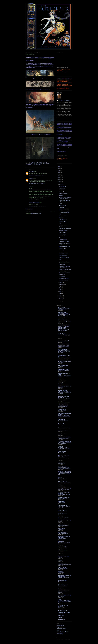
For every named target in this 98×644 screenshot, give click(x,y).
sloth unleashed (62, 307)
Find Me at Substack (62, 381)
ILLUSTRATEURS (62, 563)
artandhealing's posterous (64, 403)
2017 (59, 169)
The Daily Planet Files (63, 611)
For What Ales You (63, 261)
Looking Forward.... (62, 503)
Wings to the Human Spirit (64, 246)
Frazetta (60, 478)
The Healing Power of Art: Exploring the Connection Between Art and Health (63, 405)
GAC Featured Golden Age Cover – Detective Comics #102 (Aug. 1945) (65, 474)
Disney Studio (46, 164)
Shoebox (60, 617)
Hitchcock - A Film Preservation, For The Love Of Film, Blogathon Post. (65, 601)
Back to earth (61, 589)
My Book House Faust (64, 254)
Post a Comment (29, 209)
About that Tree (61, 515)
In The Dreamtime (62, 433)
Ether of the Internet (62, 582)
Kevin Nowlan (61, 542)
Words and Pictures (63, 511)
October (61, 282)
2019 (59, 167)
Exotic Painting (62, 528)
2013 (59, 176)
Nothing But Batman (63, 514)
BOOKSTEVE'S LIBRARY (64, 369)
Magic (60, 259)
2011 (59, 179)
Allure (60, 599)
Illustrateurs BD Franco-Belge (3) (65, 564)
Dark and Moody (62, 186)
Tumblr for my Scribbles (63, 568)
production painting (31, 165)
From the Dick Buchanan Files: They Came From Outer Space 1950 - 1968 (64, 352)
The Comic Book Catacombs (64, 437)
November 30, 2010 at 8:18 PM (37, 199)
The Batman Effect (62, 453)
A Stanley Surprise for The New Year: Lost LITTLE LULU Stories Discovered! (64, 392)
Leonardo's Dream (63, 240)
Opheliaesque (62, 276)
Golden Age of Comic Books (64, 471)
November (62, 185)
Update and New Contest (63, 430)
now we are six (61, 572)
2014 (59, 174)
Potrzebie (60, 560)
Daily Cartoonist (60, 627)
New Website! (61, 552)
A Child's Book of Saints (64, 278)
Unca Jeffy (31, 178)
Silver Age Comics (62, 452)
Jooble (58, 630)
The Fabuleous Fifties (63, 365)
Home (40, 211)
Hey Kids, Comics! (62, 524)
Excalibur (61, 227)
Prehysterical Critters (62, 586)
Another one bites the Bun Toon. (64, 459)
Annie (30, 187)
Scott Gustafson (60, 633)
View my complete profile (63, 119)
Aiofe (60, 223)
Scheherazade (62, 238)
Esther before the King (63, 548)
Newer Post (28, 211)
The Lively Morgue (62, 466)
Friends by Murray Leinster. (64, 578)
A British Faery (62, 502)
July (60, 288)
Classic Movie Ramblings (64, 340)
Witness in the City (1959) (63, 341)
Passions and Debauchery (64, 263)
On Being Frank (62, 555)
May (60, 291)
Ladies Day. (61, 367)
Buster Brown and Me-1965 (64, 371)
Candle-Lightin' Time (63, 250)
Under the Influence (63, 256)
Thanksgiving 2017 (62, 463)
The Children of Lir (63, 220)
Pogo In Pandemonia (63, 585)
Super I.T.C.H (61, 616)
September (62, 284)
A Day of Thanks (62, 205)
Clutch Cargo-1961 (62, 425)
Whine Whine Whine (63, 225)
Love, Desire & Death (63, 252)
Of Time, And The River (64, 209)
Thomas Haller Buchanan (34, 202)
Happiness (61, 218)
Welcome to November (64, 280)
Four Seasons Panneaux (64, 257)
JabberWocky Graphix (61, 629)
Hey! (60, 214)
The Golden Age (62, 619)
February (61, 297)
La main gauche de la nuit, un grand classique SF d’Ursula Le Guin (64, 336)
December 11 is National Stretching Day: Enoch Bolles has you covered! (65, 386)
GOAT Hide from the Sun (63, 533)
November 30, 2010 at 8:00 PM (37, 183)
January (61, 299)
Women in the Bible (62, 547)
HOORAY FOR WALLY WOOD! (65, 441)
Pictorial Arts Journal (63, 506)
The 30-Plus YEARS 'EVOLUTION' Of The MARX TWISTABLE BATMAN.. (64, 330)
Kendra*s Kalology (62, 567)
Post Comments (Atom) (36, 214)
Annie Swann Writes (63, 581)
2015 (59, 172)
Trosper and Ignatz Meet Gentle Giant (64, 397)
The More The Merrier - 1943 (64, 525)
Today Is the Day (62, 608)
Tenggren (38, 165)
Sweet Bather (61, 529)
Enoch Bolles (61, 384)
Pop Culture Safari (62, 312)
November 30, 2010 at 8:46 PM (37, 206)
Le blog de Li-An (62, 334)
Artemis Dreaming (62, 409)
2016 (59, 170)
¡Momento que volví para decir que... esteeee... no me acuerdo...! (64, 591)
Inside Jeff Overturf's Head (64, 497)
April (60, 293)
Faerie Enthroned (63, 221)
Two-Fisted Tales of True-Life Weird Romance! (65, 576)
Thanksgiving (62, 207)
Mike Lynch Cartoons (63, 349)
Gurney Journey (62, 380)
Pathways (61, 195)
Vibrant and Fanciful (63, 230)
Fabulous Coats (62, 188)
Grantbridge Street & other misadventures (64, 613)
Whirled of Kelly (62, 420)
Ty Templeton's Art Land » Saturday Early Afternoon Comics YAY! (64, 457)
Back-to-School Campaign (63, 421)
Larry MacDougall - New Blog (65, 595)
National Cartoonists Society (63, 632)
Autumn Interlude (63, 234)
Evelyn (60, 204)
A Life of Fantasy (62, 232)
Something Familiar (62, 539)
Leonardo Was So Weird (64, 241)
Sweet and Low (62, 275)
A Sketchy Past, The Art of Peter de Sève (64, 537)
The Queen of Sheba (63, 216)
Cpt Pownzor (32, 171)
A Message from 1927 (63, 194)
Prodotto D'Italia (62, 248)
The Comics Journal (61, 635)
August (61, 286)
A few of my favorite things (36, 164)
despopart (60, 446)
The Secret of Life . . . (63, 236)
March (61, 295)
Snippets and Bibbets (63, 551)
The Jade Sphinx (62, 462)
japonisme (61, 571)
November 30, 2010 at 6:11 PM (37, 175)
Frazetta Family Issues (63, 479)
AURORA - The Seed (62, 410)
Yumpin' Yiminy (62, 190)
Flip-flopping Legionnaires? (63, 438)
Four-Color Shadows (63, 424)
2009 (59, 301)
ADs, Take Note (62, 265)
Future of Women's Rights (64, 273)
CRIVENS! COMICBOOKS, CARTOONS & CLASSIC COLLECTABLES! (64, 326)
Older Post (52, 211)
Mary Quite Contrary (63, 532)
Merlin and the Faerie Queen (65, 229)
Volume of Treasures (63, 192)
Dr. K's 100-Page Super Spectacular (63, 606)
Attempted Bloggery (63, 320)
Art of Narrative (62, 487)
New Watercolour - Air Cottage (64, 494)
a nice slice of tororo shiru (64, 344)
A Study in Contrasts (63, 482)
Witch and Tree (61, 596)
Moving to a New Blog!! (63, 499)
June (60, 290)
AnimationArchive (60, 625)
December (62, 183)
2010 (59, 181)
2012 (59, 178)
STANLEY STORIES (62, 390)
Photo (59, 434)
